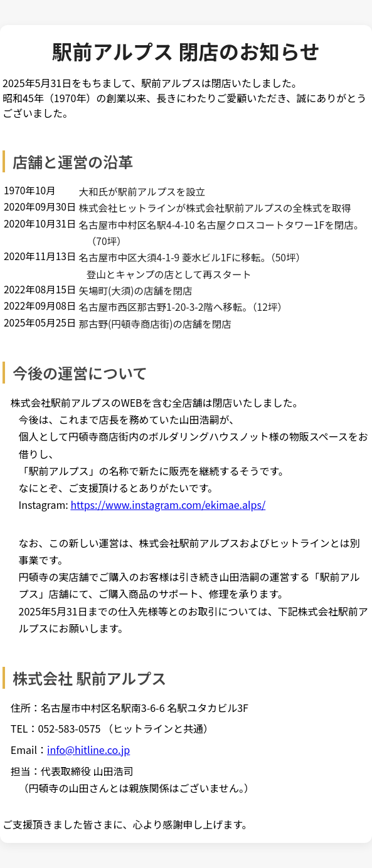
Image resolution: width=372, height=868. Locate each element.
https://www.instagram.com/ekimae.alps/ (168, 505)
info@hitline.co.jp (88, 750)
